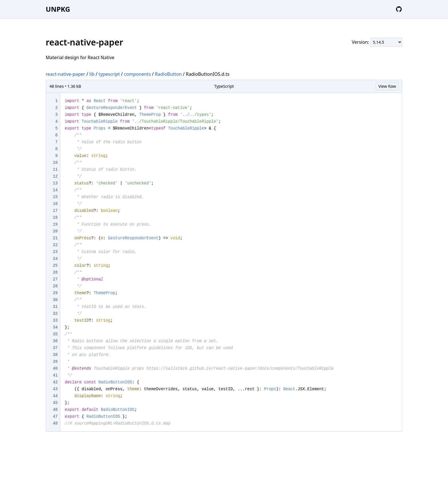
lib (92, 74)
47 (55, 417)
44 (55, 396)
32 (55, 314)
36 (55, 341)
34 (55, 327)
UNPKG (58, 9)
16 (55, 204)
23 (55, 252)
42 (55, 382)
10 (55, 163)
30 (55, 300)
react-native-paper (65, 74)
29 (55, 293)
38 (55, 355)
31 (55, 307)
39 (55, 362)
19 (55, 224)
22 (55, 245)
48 (55, 423)
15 (55, 197)
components (137, 74)
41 (55, 375)
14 (55, 190)
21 (55, 238)
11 (55, 170)
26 (55, 272)
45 (55, 403)
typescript (109, 74)
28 (55, 286)
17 (55, 211)
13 (55, 183)
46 (55, 410)
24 (55, 259)
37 (55, 348)
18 (55, 218)
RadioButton (168, 74)
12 (55, 176)
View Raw (387, 86)
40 (55, 369)
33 (55, 320)
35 (55, 334)
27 (55, 279)
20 (55, 231)
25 (55, 266)
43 (55, 389)
